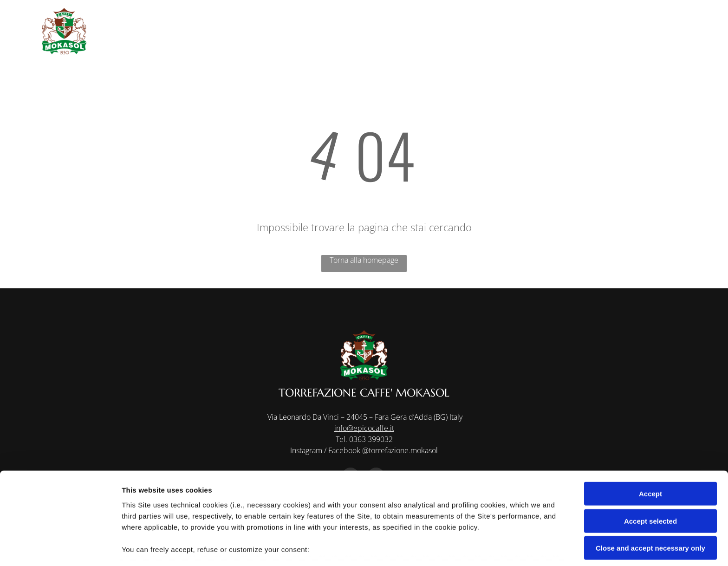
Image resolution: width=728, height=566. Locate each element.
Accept (650, 430)
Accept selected (650, 457)
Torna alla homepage (364, 260)
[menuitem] (369, 20)
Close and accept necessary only (650, 485)
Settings (472, 548)
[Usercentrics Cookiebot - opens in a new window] (60, 548)
